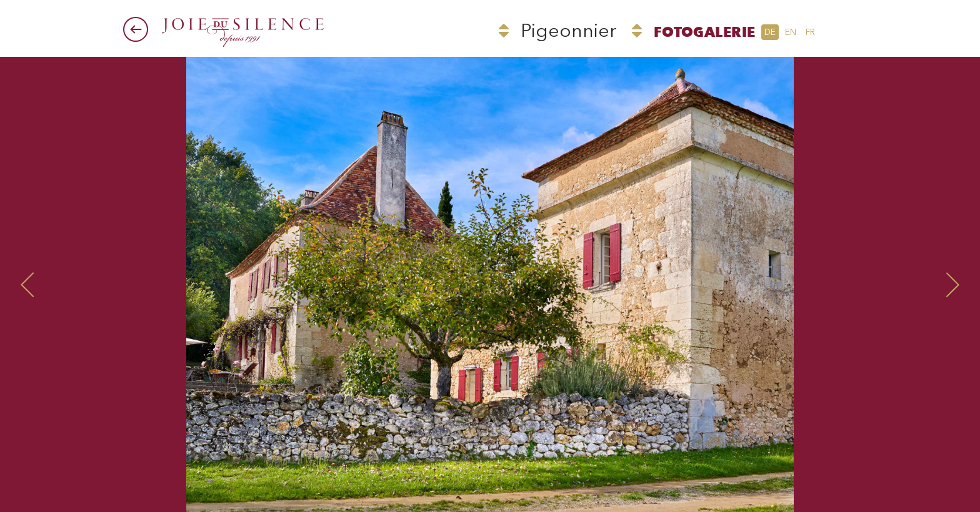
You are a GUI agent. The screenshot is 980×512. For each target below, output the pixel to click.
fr (810, 32)
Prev (166, 284)
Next (814, 284)
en (791, 32)
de (770, 32)
